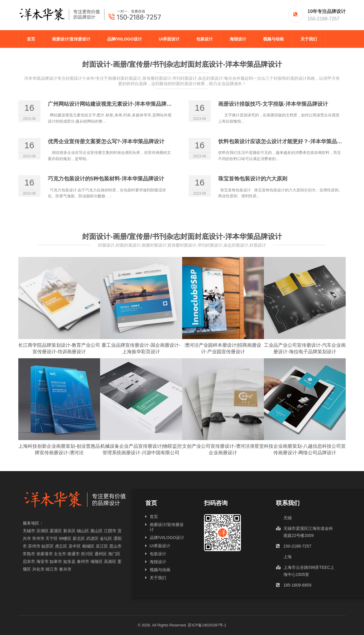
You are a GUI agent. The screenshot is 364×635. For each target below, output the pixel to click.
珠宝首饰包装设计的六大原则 (253, 179)
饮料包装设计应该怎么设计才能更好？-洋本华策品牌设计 (285, 141)
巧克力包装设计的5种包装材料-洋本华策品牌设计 (106, 179)
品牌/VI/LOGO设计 (125, 39)
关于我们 (309, 39)
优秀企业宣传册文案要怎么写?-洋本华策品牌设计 (106, 141)
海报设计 (238, 39)
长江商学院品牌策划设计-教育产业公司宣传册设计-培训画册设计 (59, 348)
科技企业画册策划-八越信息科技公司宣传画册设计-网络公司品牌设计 (305, 449)
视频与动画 (273, 39)
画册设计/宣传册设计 (71, 39)
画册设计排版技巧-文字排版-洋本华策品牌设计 (273, 104)
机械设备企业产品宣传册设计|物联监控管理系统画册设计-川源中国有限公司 (141, 449)
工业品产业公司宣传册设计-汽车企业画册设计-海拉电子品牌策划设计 (305, 348)
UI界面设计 (169, 39)
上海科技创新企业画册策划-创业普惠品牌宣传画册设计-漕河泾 (59, 449)
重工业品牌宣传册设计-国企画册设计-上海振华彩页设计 (141, 348)
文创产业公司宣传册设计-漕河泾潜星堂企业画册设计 (223, 449)
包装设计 (205, 39)
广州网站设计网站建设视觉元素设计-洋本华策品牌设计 (112, 104)
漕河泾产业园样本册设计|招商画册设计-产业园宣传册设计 (223, 348)
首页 (31, 39)
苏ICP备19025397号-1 (207, 625)
